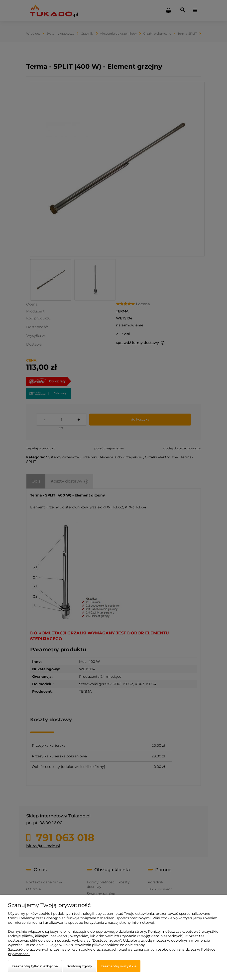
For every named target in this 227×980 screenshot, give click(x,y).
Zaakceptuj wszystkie (119, 966)
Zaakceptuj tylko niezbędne (35, 966)
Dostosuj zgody (79, 966)
